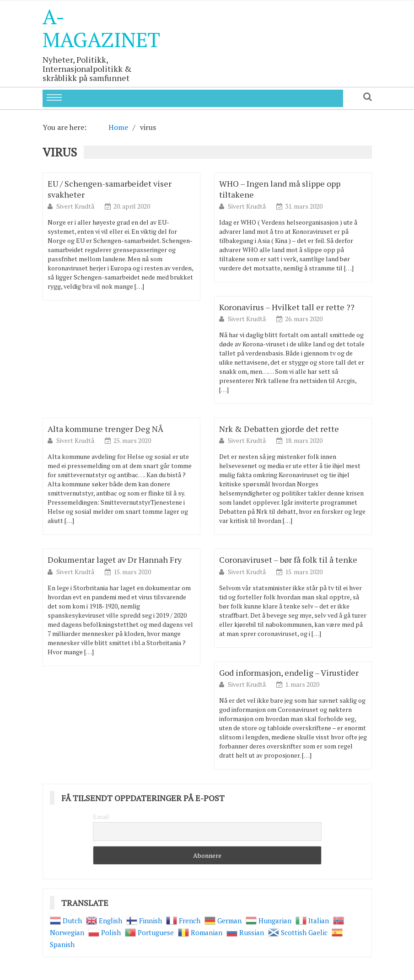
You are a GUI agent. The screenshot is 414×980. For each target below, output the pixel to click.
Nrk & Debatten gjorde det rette (279, 429)
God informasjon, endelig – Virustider (289, 673)
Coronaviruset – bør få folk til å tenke (288, 560)
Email (101, 816)
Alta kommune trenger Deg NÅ (105, 429)
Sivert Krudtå (76, 206)
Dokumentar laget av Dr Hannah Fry (115, 560)
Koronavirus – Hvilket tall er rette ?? (287, 307)
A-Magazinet (101, 28)
